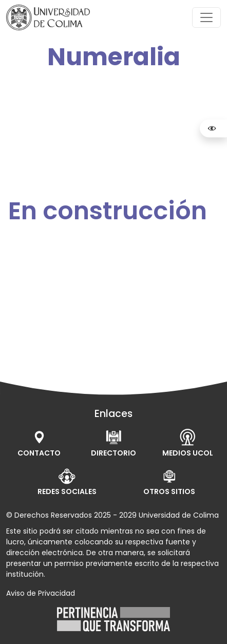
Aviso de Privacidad (41, 593)
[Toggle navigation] (206, 17)
